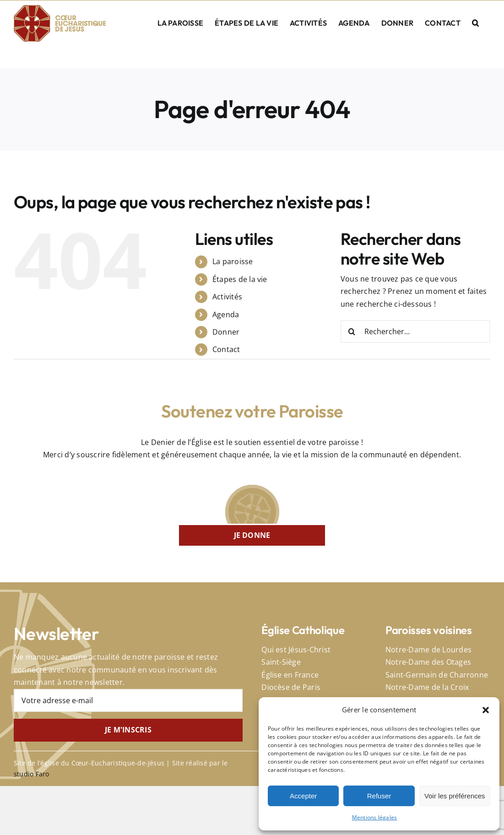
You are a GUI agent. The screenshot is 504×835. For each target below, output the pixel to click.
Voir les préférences (455, 796)
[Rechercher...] (415, 331)
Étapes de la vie (240, 279)
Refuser (379, 796)
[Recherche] (352, 331)
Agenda (226, 314)
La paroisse (233, 261)
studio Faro (32, 774)
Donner (226, 332)
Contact (226, 349)
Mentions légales (375, 817)
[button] (486, 710)
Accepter (303, 796)
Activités (227, 297)
